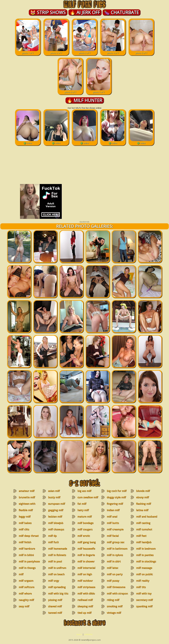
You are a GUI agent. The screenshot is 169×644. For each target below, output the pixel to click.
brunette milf (27, 497)
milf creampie (115, 529)
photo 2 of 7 (56, 52)
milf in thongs (27, 568)
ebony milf (142, 497)
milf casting (143, 523)
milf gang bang (86, 542)
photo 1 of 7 (28, 52)
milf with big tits (58, 593)
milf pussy (113, 581)
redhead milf (85, 600)
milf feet (141, 536)
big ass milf (84, 491)
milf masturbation (25, 576)
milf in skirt (114, 561)
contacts (88, 634)
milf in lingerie (86, 555)
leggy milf (25, 516)
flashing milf (143, 504)
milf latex (112, 568)
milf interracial (86, 568)
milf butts (113, 523)
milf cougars (85, 529)
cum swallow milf (88, 497)
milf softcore (26, 587)
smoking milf (115, 606)
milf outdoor (85, 581)
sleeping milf (85, 606)
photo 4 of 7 (113, 52)
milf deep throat (29, 536)
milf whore (25, 593)
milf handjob (144, 542)
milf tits (141, 587)
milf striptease (86, 587)
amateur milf (26, 491)
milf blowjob (56, 523)
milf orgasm (26, 581)
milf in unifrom (57, 568)
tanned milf (55, 613)
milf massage (144, 568)
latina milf (142, 510)
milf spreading (57, 587)
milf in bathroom (117, 549)
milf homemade (57, 549)
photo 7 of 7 (99, 91)
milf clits (24, 529)
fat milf (82, 504)
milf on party (115, 574)
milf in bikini (26, 555)
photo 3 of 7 (84, 52)
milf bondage (85, 523)
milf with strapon (117, 593)
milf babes (25, 523)
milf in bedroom (146, 549)
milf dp (52, 536)
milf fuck (53, 542)
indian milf (113, 510)
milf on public (144, 574)
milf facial (113, 536)
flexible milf (26, 510)
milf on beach (56, 574)
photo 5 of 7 (141, 52)
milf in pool (55, 561)
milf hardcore (27, 549)
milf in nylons (115, 555)
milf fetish (25, 542)
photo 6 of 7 (70, 91)
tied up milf (84, 613)
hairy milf (83, 510)
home (79, 634)
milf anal (112, 516)
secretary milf (144, 600)
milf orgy (53, 581)
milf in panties (145, 555)
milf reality (143, 581)
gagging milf (56, 510)
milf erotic (84, 536)
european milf (56, 504)
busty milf (54, 497)
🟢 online (28, 142)
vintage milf (114, 613)
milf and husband (147, 516)
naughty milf (26, 600)
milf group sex (115, 542)
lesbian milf (55, 516)
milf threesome (116, 587)
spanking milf (144, 606)
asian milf (54, 491)
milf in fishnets (57, 555)
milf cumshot (144, 529)
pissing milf (55, 600)
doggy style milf (116, 497)
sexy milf (24, 606)
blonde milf (143, 491)
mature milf (84, 516)
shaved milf (55, 606)
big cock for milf (117, 491)
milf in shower (86, 561)
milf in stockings (146, 561)
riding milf (113, 600)
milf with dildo (86, 593)
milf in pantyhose (29, 561)
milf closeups (56, 529)
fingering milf (115, 504)
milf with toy (144, 593)
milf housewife (86, 549)
